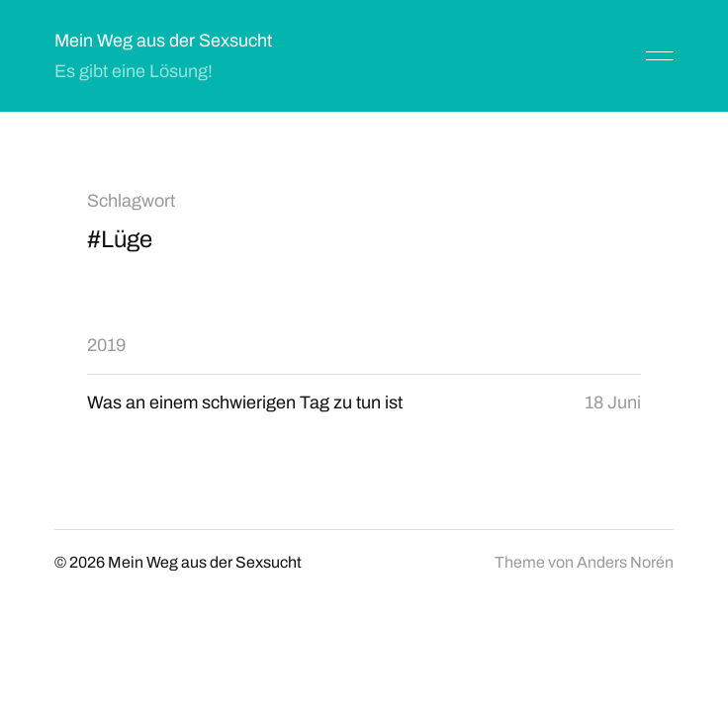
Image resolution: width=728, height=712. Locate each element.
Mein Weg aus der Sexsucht (163, 41)
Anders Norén (625, 562)
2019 (106, 345)
